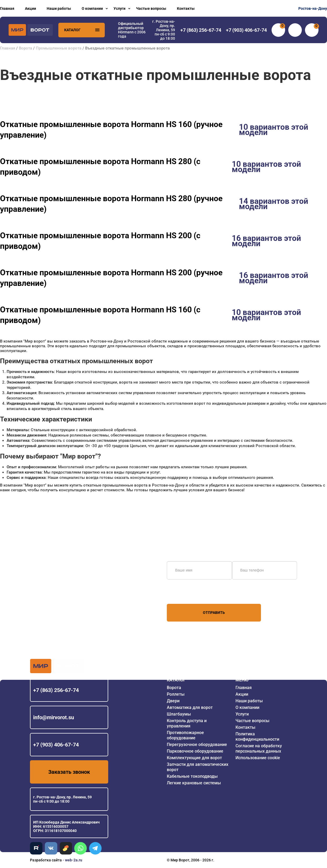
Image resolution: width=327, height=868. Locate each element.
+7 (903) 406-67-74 (56, 745)
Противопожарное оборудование (185, 735)
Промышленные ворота (59, 48)
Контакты (186, 8)
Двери (173, 701)
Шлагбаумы (179, 714)
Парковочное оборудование (195, 751)
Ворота (25, 48)
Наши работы (59, 8)
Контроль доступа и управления (187, 723)
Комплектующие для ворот (194, 758)
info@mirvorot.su (54, 717)
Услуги (119, 8)
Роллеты (176, 694)
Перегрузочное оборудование (197, 745)
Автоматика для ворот (190, 707)
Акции (30, 8)
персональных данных (187, 594)
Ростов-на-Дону (313, 8)
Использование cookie (258, 758)
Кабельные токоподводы (192, 776)
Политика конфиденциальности (257, 737)
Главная (7, 8)
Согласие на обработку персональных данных (259, 748)
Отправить (214, 613)
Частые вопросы (151, 8)
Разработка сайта (46, 860)
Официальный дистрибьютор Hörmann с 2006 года (132, 30)
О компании (92, 8)
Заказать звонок (69, 772)
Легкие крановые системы (194, 783)
